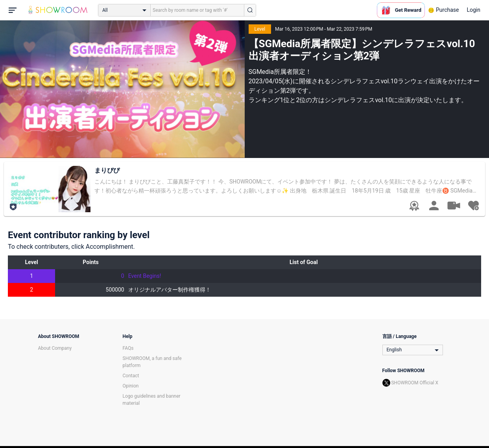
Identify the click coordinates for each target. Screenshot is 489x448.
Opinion (131, 386)
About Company (55, 348)
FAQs (128, 348)
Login (473, 10)
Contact (131, 376)
